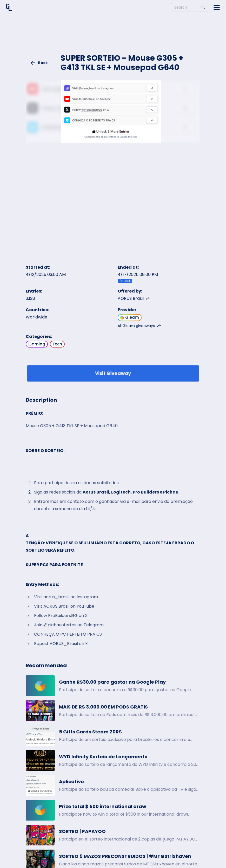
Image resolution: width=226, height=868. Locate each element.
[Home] (9, 7)
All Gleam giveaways (139, 326)
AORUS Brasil (134, 298)
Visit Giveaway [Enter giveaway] (113, 373)
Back (39, 63)
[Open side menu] (217, 7)
